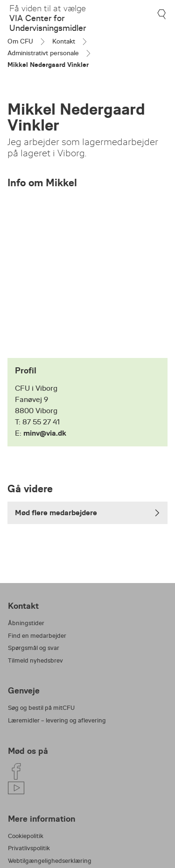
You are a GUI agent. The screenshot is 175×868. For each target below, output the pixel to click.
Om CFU (20, 41)
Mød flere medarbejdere (87, 513)
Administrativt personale (43, 53)
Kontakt (64, 41)
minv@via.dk (45, 433)
